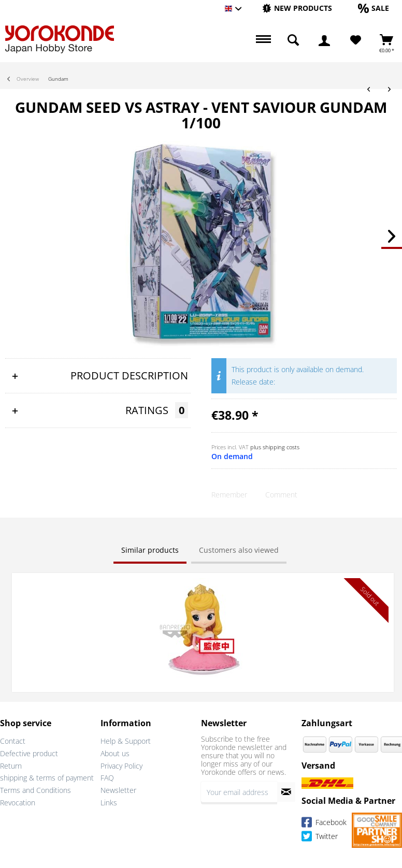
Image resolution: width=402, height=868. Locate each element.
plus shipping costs (275, 447)
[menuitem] (297, 9)
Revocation (18, 803)
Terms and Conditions (35, 790)
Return (11, 766)
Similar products (150, 550)
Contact (13, 741)
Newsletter (118, 790)
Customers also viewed (239, 550)
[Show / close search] (293, 40)
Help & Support (126, 741)
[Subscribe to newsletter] (286, 792)
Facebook (324, 824)
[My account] (324, 40)
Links (109, 803)
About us (115, 753)
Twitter (320, 838)
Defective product (29, 753)
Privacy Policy (121, 766)
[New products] (297, 8)
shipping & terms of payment (47, 778)
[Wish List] (356, 40)
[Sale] (374, 8)
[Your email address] (239, 792)
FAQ (107, 778)
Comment (281, 495)
